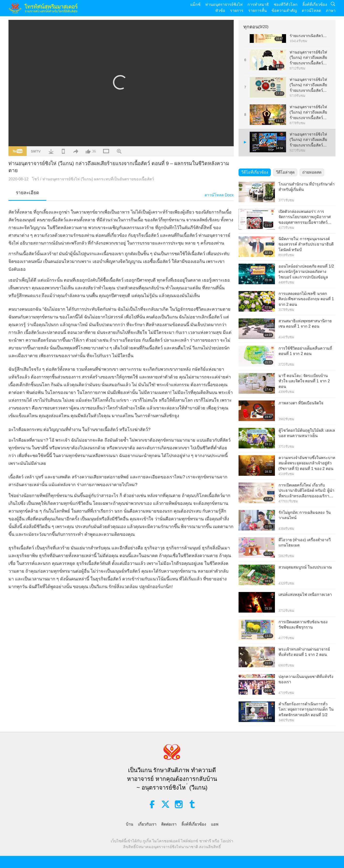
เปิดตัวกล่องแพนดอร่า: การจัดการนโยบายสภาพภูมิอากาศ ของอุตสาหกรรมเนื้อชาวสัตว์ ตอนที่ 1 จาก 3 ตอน (305, 217)
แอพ (215, 824)
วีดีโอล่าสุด (285, 172)
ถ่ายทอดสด (312, 172)
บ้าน (129, 824)
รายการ (237, 11)
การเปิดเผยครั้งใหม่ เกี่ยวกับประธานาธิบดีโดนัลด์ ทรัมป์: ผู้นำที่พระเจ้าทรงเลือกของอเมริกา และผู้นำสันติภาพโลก (306, 491)
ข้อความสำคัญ (284, 11)
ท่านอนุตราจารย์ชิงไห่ (224, 4)
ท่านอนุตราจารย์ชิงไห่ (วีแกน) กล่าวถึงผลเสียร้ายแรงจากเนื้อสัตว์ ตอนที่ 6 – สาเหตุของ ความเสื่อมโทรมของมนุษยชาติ (308, 58)
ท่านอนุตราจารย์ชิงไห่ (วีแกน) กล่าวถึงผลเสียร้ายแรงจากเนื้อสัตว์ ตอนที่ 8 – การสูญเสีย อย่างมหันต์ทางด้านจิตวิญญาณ (309, 113)
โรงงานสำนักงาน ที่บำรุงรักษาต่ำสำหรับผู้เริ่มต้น (307, 187)
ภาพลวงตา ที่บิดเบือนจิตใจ (301, 403)
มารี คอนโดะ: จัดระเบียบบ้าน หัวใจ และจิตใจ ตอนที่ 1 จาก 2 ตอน (304, 381)
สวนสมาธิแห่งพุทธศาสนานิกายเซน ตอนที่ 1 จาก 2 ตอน (305, 324)
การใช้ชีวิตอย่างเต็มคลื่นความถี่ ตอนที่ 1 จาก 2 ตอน (305, 351)
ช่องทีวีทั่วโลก (286, 4)
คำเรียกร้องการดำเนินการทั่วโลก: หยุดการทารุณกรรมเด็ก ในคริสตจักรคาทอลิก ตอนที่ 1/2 (306, 709)
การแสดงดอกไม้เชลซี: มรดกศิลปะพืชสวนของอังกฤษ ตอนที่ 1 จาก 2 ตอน (306, 299)
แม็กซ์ (195, 4)
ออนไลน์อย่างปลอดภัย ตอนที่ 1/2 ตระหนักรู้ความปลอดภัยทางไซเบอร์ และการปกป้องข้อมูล (306, 272)
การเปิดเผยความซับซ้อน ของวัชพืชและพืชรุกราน (303, 625)
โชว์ (36, 179)
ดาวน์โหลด (311, 11)
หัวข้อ (220, 11)
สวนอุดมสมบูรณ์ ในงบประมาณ (305, 567)
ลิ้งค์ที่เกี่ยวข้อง (315, 4)
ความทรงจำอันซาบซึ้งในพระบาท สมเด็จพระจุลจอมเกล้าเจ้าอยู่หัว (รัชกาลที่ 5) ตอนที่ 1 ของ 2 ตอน (307, 463)
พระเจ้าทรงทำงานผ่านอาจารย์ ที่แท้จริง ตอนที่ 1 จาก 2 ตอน (304, 652)
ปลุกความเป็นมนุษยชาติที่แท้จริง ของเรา (306, 679)
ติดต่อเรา (169, 824)
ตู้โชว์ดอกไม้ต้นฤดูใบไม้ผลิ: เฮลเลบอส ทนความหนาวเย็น (307, 433)
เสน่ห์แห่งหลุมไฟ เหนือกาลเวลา (305, 595)
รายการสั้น (257, 11)
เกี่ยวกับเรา (147, 824)
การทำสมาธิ (258, 4)
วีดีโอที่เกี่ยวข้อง (255, 172)
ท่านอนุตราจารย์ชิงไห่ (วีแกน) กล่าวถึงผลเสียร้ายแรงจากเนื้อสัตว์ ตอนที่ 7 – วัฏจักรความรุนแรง (309, 85)
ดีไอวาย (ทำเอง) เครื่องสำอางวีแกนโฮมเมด (305, 542)
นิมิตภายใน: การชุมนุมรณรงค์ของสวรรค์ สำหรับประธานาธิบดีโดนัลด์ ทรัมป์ (306, 244)
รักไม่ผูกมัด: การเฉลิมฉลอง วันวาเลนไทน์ (305, 515)
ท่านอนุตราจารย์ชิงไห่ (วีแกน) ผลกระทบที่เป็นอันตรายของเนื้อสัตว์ (98, 179)
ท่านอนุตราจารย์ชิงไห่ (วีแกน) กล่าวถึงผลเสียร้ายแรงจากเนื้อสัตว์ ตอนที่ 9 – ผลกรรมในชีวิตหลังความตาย (308, 140)
